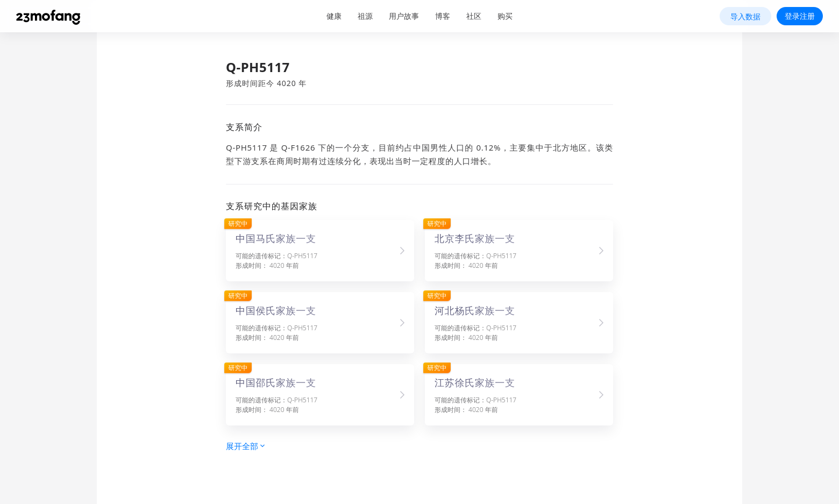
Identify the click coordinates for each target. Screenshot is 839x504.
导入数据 (745, 16)
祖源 (365, 16)
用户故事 (404, 16)
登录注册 (800, 16)
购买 (505, 16)
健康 (334, 16)
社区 (474, 16)
